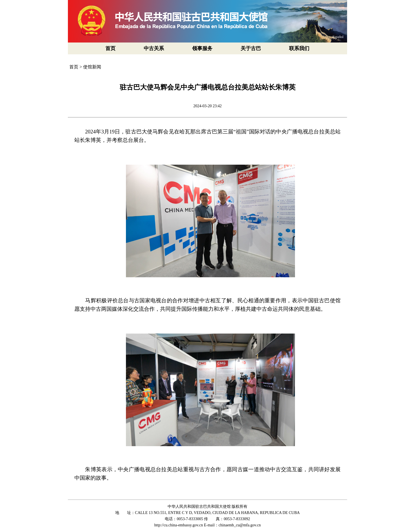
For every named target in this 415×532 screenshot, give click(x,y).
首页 (110, 48)
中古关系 (154, 48)
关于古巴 (251, 48)
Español (338, 37)
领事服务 (202, 48)
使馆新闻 (92, 67)
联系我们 (299, 48)
